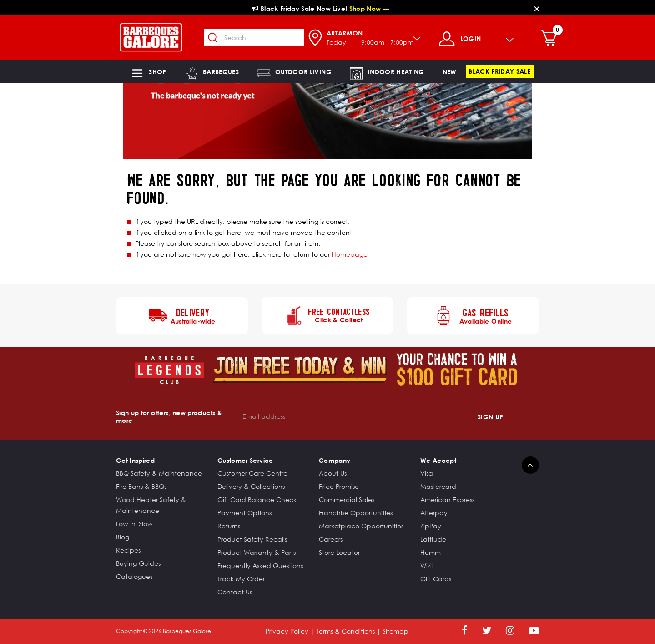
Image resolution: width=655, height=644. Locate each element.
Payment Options (244, 513)
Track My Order (241, 579)
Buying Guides (138, 563)
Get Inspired (135, 460)
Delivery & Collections (251, 486)
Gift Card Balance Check (257, 499)
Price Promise (339, 486)
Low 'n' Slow (134, 524)
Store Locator (339, 552)
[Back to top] (530, 465)
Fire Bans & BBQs (141, 486)
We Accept (438, 460)
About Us (333, 473)
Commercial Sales (347, 499)
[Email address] (338, 416)
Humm (431, 552)
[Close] (537, 8)
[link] (450, 72)
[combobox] (254, 37)
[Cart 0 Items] (551, 39)
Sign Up (490, 417)
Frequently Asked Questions (260, 565)
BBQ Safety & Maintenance (159, 473)
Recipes (128, 550)
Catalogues (134, 576)
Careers (331, 539)
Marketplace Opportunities (361, 526)
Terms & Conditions (345, 631)
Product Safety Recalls (252, 539)
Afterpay (434, 513)
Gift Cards (436, 579)
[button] (148, 72)
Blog (123, 537)
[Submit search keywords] (213, 38)
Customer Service (245, 460)
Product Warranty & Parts (257, 552)
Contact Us (235, 592)
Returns (229, 526)
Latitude (433, 539)
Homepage (350, 254)
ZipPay (431, 526)
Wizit (427, 565)
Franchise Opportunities (356, 513)
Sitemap (396, 631)
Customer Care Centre (252, 473)
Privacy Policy (287, 631)
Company (335, 460)
